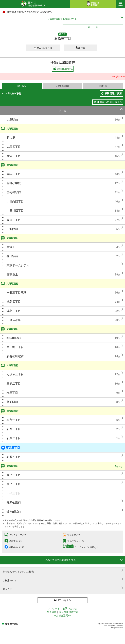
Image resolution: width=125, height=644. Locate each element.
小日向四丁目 (15, 202)
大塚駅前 (12, 120)
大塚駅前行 (12, 129)
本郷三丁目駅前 (17, 293)
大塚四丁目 (14, 147)
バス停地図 (62, 86)
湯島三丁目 (14, 311)
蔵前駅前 (12, 402)
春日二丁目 (14, 220)
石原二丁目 (14, 438)
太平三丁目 (14, 493)
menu (120, 4)
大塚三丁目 (14, 156)
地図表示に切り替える (110, 102)
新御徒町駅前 (15, 356)
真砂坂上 (12, 275)
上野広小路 (14, 320)
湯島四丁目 (14, 302)
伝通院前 (12, 229)
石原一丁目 (14, 429)
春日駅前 (12, 256)
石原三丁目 (11, 448)
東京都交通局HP (62, 616)
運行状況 (22, 86)
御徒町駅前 (14, 338)
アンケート (54, 608)
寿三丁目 (12, 393)
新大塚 (11, 138)
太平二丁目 (14, 484)
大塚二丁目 (14, 174)
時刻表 (103, 86)
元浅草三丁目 (15, 374)
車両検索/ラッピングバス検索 (63, 570)
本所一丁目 (14, 420)
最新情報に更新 (113, 93)
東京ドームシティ (18, 265)
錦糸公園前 (14, 502)
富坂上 (11, 247)
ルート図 (93, 27)
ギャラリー (63, 588)
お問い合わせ (70, 608)
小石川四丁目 (15, 211)
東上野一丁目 (15, 347)
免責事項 (52, 612)
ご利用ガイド (63, 579)
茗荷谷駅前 (14, 192)
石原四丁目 (14, 457)
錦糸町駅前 (14, 512)
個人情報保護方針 (69, 612)
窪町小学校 (14, 183)
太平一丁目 (14, 475)
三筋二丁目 (14, 384)
